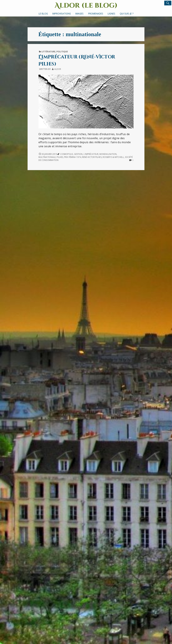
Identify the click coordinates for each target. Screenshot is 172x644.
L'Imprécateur (91, 154)
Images (79, 14)
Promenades (96, 14)
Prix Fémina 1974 (73, 157)
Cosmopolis (67, 154)
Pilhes (60, 157)
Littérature (48, 52)
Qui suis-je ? (127, 14)
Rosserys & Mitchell (113, 157)
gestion (78, 154)
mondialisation (108, 154)
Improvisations (62, 14)
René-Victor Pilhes (92, 157)
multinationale (47, 157)
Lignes (111, 14)
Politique (62, 52)
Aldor (58, 69)
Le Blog (43, 14)
